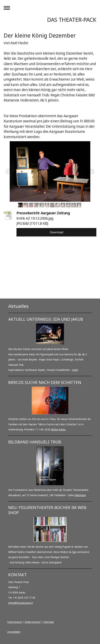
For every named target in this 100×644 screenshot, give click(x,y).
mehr (75, 370)
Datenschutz (33, 622)
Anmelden (14, 632)
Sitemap (49, 622)
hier (74, 552)
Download (57, 232)
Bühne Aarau (58, 429)
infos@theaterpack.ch (21, 603)
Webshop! (80, 495)
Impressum (15, 622)
